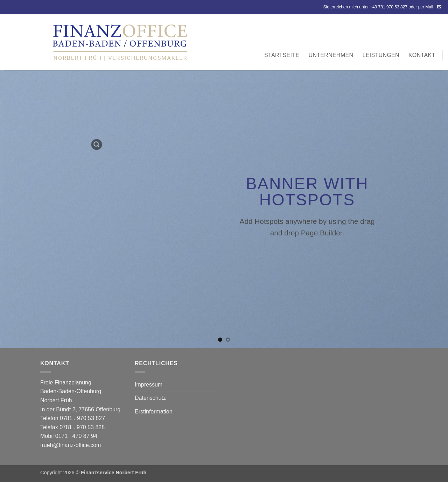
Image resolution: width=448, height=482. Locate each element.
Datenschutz (150, 398)
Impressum (149, 385)
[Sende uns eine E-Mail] (439, 7)
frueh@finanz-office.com (71, 445)
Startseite (282, 55)
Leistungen (381, 55)
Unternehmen (331, 55)
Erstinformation (154, 412)
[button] (97, 144)
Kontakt (422, 55)
